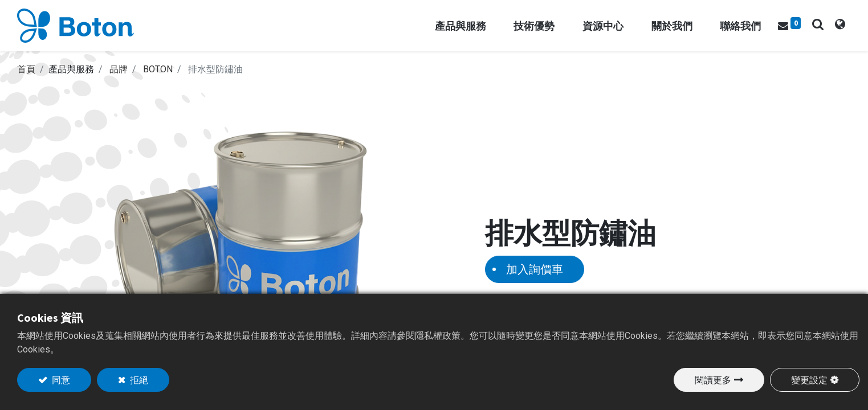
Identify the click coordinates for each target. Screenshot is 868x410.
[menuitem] (740, 26)
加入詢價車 (535, 269)
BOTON (158, 69)
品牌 (119, 69)
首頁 (26, 69)
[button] (818, 24)
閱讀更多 (713, 380)
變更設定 (809, 380)
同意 (60, 380)
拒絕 (138, 380)
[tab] (840, 26)
